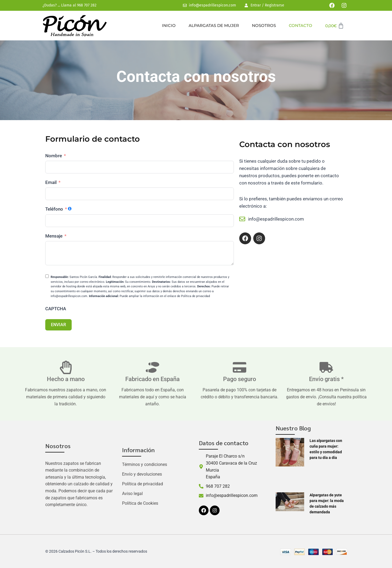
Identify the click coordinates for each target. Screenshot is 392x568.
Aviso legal (132, 494)
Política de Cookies (140, 503)
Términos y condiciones (145, 464)
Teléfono (54, 209)
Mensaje (54, 236)
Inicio (169, 25)
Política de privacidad (143, 484)
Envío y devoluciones (142, 474)
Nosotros (264, 25)
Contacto (301, 25)
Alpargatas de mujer (214, 25)
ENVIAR (58, 325)
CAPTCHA (56, 309)
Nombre (54, 156)
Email (51, 182)
